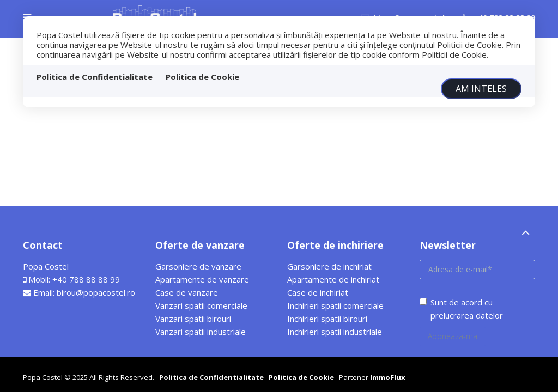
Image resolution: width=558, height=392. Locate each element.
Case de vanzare (187, 292)
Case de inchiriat (318, 292)
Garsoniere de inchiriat (329, 266)
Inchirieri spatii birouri (327, 318)
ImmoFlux (388, 377)
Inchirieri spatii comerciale (335, 305)
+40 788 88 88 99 (86, 279)
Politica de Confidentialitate (95, 77)
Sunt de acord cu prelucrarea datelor (461, 309)
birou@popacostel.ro (96, 292)
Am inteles (481, 89)
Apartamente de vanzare (202, 279)
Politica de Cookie (202, 77)
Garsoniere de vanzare (198, 266)
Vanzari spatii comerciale (201, 305)
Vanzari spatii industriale (201, 332)
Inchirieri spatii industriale (335, 332)
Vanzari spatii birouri (193, 318)
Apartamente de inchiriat (333, 279)
